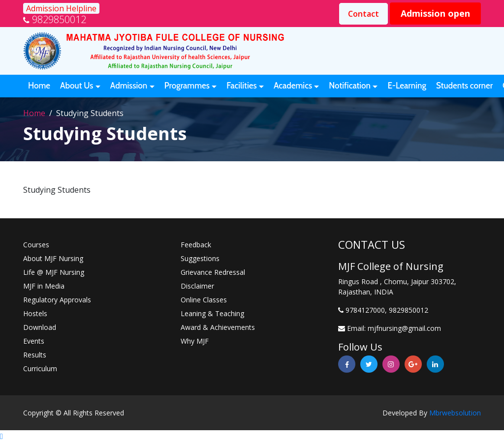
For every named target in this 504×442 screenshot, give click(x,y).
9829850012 (59, 19)
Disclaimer (197, 286)
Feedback (196, 245)
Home (39, 86)
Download (40, 327)
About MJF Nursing (53, 258)
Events (34, 341)
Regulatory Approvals (57, 300)
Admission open (435, 13)
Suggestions (200, 258)
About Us (77, 86)
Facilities (241, 86)
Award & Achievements (218, 327)
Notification (350, 86)
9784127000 (365, 310)
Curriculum (40, 368)
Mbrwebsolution (455, 413)
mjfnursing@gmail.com (404, 328)
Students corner (464, 86)
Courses (36, 245)
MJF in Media (44, 286)
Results (35, 355)
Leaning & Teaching (212, 313)
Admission (129, 86)
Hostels (35, 313)
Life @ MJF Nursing (54, 272)
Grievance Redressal (213, 272)
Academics (293, 86)
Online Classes (204, 300)
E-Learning (407, 86)
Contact (363, 14)
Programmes (187, 86)
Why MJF (195, 341)
